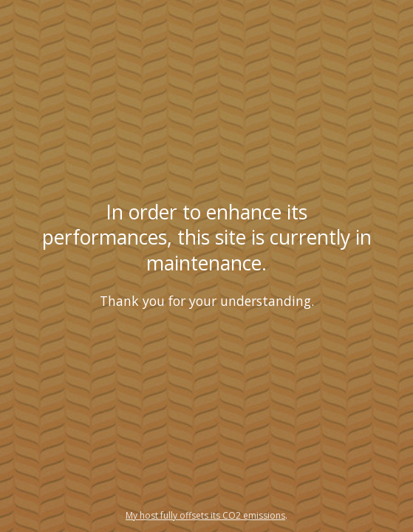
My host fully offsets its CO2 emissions (205, 515)
